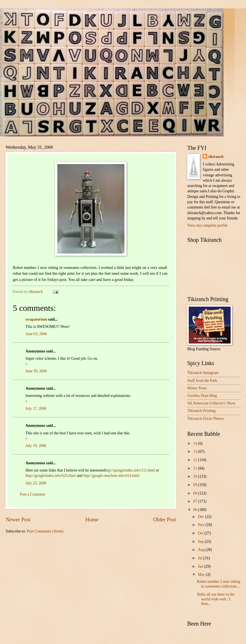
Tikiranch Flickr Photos (206, 419)
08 (196, 493)
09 (196, 485)
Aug (202, 550)
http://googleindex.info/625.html (51, 476)
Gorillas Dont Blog (202, 396)
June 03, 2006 (36, 334)
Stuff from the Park (202, 381)
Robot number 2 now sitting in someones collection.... (218, 584)
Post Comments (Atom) (45, 531)
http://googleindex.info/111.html (130, 470)
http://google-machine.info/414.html (111, 476)
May (202, 575)
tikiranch (216, 157)
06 (196, 510)
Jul (201, 558)
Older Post (165, 519)
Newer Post (18, 519)
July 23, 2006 (36, 483)
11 (196, 468)
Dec (202, 517)
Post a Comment (33, 494)
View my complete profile (207, 225)
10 (196, 476)
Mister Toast (197, 388)
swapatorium (36, 319)
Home (92, 519)
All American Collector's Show (211, 403)
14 (196, 443)
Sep (201, 542)
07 (196, 501)
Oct (201, 533)
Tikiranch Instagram (203, 373)
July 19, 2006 (36, 446)
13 (196, 452)
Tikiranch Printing (201, 411)
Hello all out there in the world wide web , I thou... (216, 599)
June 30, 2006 (36, 371)
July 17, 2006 (36, 409)
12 (196, 460)
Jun (201, 566)
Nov (202, 525)
